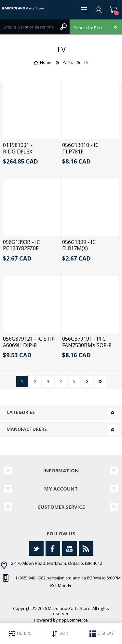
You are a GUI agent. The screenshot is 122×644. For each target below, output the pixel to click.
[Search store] (28, 27)
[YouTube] (69, 548)
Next (87, 381)
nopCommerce (73, 620)
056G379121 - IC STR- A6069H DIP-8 (29, 342)
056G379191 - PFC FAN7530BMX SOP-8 (87, 342)
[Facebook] (53, 548)
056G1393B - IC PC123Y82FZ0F (21, 245)
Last (100, 381)
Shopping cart (113, 10)
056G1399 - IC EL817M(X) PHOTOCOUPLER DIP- (89, 249)
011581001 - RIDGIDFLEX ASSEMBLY (18, 152)
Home (46, 62)
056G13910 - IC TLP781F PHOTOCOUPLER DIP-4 (89, 155)
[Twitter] (36, 548)
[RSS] (86, 548)
